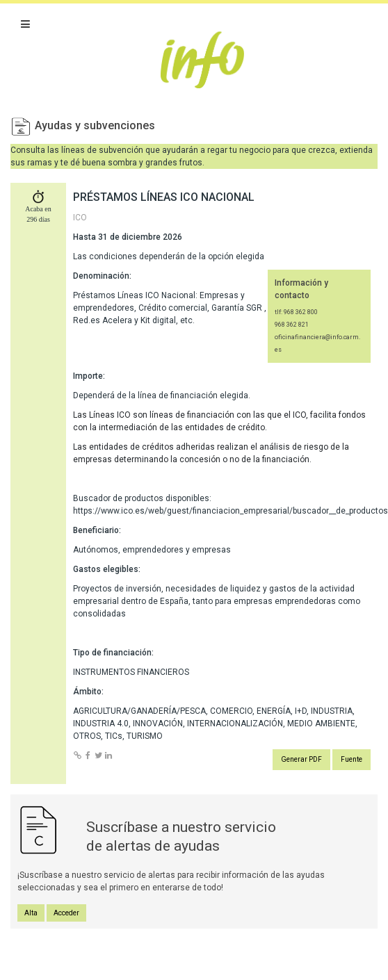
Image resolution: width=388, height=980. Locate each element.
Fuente (351, 759)
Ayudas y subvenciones (95, 125)
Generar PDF (301, 759)
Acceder (66, 913)
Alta (31, 913)
